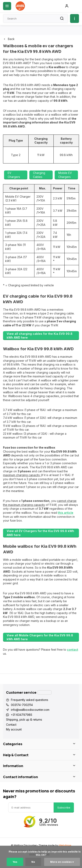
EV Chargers (14, 175)
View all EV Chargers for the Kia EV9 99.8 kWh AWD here (40, 533)
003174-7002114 (22, 705)
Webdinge (65, 845)
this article (66, 513)
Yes (15, 862)
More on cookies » (62, 862)
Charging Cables (39, 175)
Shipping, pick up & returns (24, 720)
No (33, 862)
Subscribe (64, 807)
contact (73, 650)
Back (9, 39)
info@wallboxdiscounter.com (30, 710)
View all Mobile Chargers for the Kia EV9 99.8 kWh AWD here (40, 637)
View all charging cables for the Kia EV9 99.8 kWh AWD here (40, 336)
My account (14, 729)
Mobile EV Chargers (65, 175)
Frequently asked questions (30, 700)
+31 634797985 (22, 715)
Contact (11, 725)
